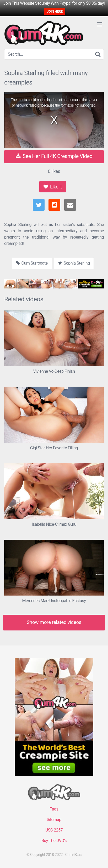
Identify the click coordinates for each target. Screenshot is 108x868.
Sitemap (54, 820)
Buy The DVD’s (54, 841)
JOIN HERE (55, 11)
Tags (54, 809)
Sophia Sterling (74, 263)
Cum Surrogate (32, 263)
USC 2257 (54, 830)
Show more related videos (54, 622)
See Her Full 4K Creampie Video (54, 156)
